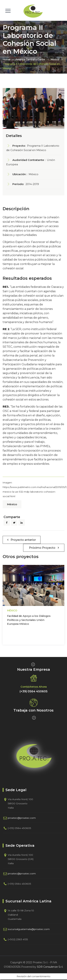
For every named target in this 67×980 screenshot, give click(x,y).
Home (6, 60)
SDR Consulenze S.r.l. (50, 967)
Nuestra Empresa (34, 669)
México (12, 504)
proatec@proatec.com (22, 818)
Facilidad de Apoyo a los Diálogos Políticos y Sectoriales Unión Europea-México (29, 620)
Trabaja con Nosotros (33, 710)
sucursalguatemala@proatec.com (29, 929)
